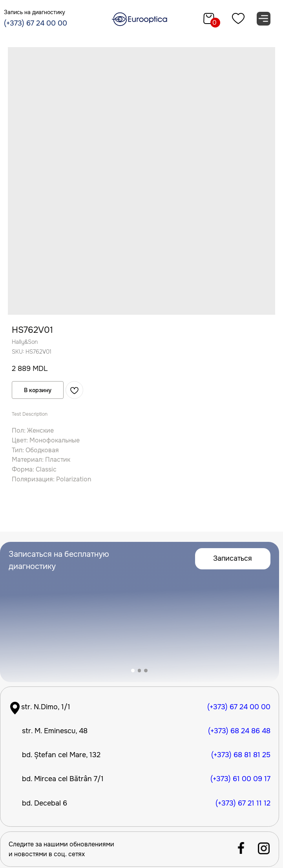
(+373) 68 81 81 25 (241, 755)
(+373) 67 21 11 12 (243, 803)
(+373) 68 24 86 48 (239, 731)
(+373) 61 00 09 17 (240, 779)
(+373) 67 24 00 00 (36, 23)
